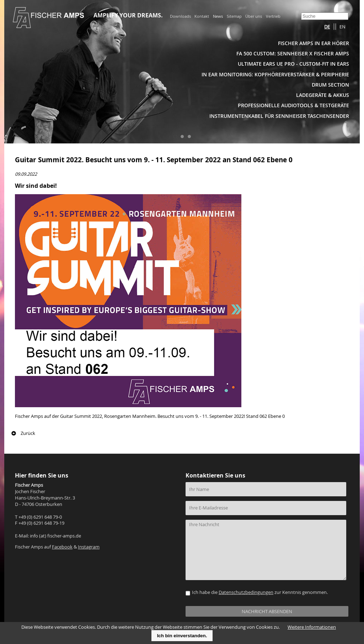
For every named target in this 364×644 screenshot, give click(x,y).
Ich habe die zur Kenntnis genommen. (260, 592)
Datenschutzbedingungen (246, 592)
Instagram (89, 547)
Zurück (28, 433)
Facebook (62, 547)
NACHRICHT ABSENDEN (267, 612)
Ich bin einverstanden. (182, 636)
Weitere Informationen (312, 627)
